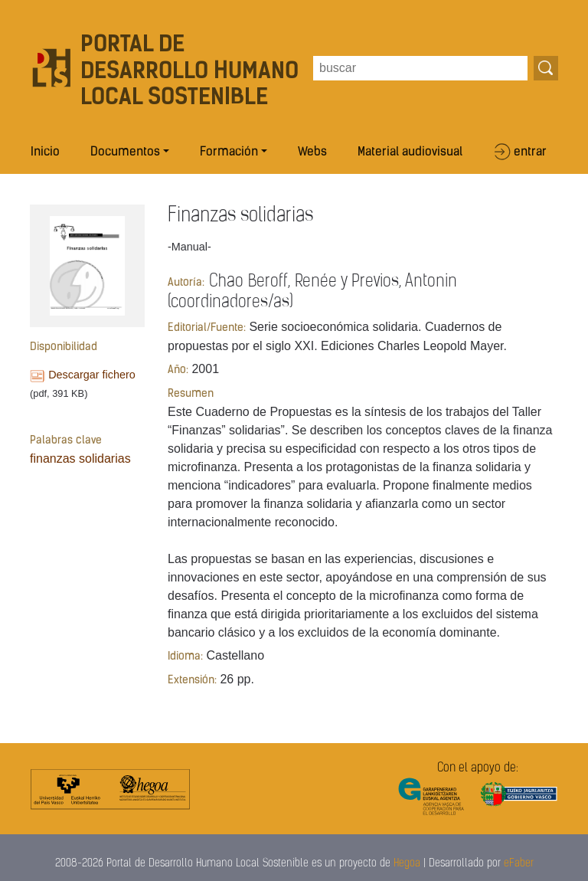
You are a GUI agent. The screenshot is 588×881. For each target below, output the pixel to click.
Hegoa (407, 864)
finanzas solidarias (80, 459)
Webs (312, 152)
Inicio (45, 152)
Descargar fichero (92, 375)
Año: (178, 370)
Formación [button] (229, 152)
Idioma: (185, 657)
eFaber (519, 864)
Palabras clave (66, 441)
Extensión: (192, 681)
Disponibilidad (64, 347)
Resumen (191, 394)
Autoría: (186, 283)
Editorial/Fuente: (207, 328)
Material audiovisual (410, 152)
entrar (530, 152)
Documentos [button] (125, 152)
